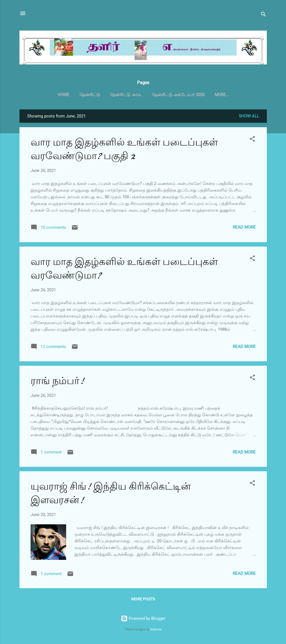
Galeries (156, 629)
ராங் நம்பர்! (57, 382)
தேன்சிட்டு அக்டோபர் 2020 (178, 95)
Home (64, 95)
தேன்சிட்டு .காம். (126, 95)
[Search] (263, 15)
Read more (244, 228)
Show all (249, 117)
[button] (252, 141)
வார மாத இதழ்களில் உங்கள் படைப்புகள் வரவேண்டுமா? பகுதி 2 (124, 150)
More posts (143, 600)
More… (222, 95)
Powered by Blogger (143, 618)
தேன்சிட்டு (90, 95)
